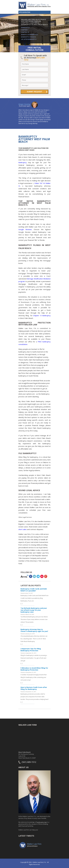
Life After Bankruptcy (29, 39)
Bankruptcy (25, 28)
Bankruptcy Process (29, 37)
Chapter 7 (25, 30)
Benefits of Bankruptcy (30, 35)
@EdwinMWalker (32, 846)
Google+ (46, 576)
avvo (25, 576)
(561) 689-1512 (29, 762)
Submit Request (34, 92)
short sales (23, 529)
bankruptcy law (42, 822)
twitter (38, 576)
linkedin (34, 576)
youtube (42, 576)
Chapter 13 (25, 32)
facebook (31, 576)
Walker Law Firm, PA (34, 5)
